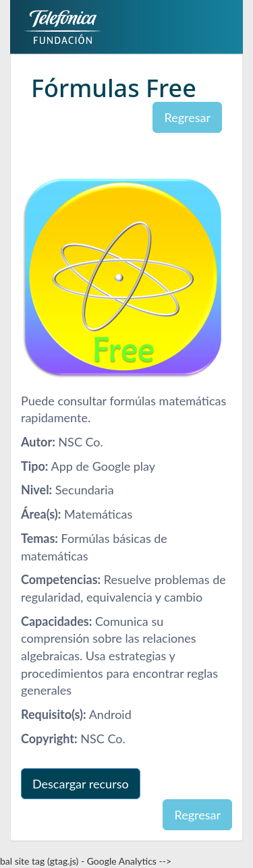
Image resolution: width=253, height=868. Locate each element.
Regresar (187, 117)
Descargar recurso (81, 784)
